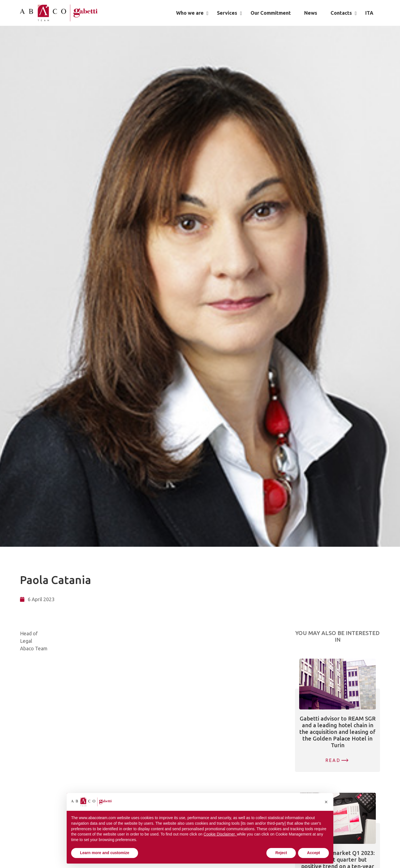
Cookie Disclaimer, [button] (220, 834)
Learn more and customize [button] (105, 853)
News (311, 13)
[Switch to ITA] (369, 13)
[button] (326, 802)
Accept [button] (313, 853)
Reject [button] (281, 853)
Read (333, 760)
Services (227, 13)
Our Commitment (271, 13)
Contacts (341, 13)
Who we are (190, 13)
